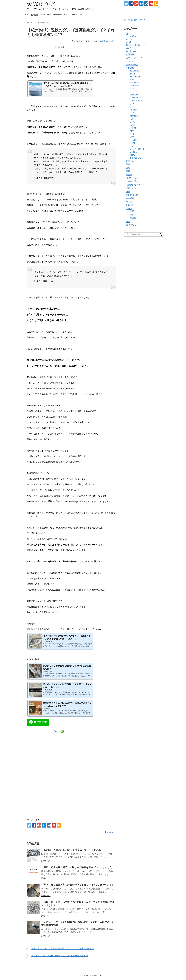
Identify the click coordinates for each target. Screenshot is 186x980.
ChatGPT (134, 36)
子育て (129, 164)
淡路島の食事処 (133, 185)
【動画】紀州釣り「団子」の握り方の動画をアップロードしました (77, 867)
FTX (132, 113)
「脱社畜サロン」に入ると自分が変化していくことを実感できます (60, 949)
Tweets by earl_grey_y (134, 20)
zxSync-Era (135, 158)
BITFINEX (135, 86)
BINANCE (135, 83)
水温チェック (132, 178)
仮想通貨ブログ (41, 4)
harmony (134, 116)
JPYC (133, 122)
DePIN (129, 39)
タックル (130, 61)
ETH (132, 107)
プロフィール (132, 65)
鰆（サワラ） (132, 225)
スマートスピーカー (135, 58)
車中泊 (129, 202)
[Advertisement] (71, 762)
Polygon (134, 140)
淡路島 (133, 218)
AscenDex (135, 71)
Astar (132, 74)
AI (127, 34)
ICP (81, 15)
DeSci (129, 42)
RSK (132, 146)
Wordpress (131, 51)
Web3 (129, 48)
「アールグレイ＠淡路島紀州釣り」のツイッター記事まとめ (56, 956)
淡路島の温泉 (132, 181)
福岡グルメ (131, 188)
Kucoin (133, 128)
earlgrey (111, 832)
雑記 (128, 222)
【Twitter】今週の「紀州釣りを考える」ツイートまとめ (71, 850)
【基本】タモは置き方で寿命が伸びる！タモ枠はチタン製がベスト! (77, 885)
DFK (132, 104)
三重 (132, 211)
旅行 (128, 168)
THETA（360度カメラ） (137, 45)
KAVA (133, 125)
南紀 (132, 215)
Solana (133, 152)
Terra (132, 155)
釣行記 (129, 209)
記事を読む (46, 861)
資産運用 (130, 198)
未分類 (129, 175)
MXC (132, 131)
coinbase (134, 95)
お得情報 (130, 54)
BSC (66, 15)
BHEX (133, 80)
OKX (132, 137)
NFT (26, 15)
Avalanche (57, 15)
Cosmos (74, 15)
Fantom (134, 110)
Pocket (57, 47)
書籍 (128, 171)
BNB (132, 89)
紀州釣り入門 (108, 41)
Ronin (133, 143)
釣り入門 (130, 205)
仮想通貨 (34, 15)
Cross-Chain (46, 15)
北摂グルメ (131, 161)
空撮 (128, 192)
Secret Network (137, 149)
